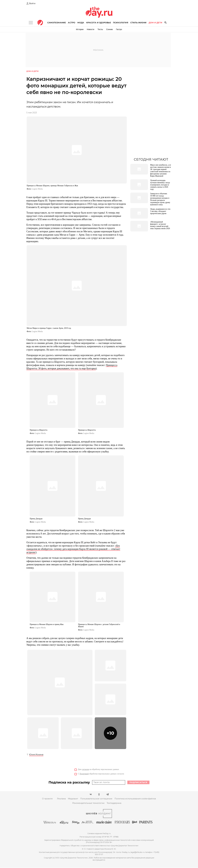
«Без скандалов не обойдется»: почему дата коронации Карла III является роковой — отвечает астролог (73, 549)
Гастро (119, 29)
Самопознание (57, 23)
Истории (80, 29)
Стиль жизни (138, 23)
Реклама (61, 799)
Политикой (84, 774)
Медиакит (73, 799)
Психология (121, 23)
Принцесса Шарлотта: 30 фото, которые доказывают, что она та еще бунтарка (72, 367)
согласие (85, 770)
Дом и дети (155, 23)
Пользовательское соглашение (96, 799)
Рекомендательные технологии (88, 803)
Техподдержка (114, 803)
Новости (90, 29)
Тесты (100, 29)
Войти (32, 3)
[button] (110, 733)
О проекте (47, 799)
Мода (81, 23)
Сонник (109, 29)
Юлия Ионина (36, 755)
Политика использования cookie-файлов (135, 799)
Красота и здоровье (99, 23)
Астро (72, 23)
